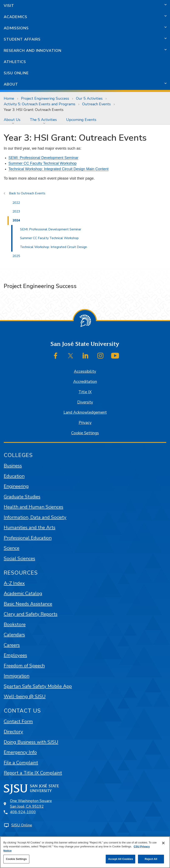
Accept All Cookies (120, 859)
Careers (12, 645)
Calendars (14, 635)
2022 (16, 203)
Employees (15, 655)
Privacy (85, 423)
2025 (16, 256)
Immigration (17, 676)
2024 (16, 220)
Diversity (85, 402)
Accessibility (85, 371)
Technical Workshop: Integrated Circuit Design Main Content (59, 169)
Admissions (16, 28)
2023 (16, 211)
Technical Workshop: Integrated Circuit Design (53, 247)
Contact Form (18, 721)
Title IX (85, 392)
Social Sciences (19, 558)
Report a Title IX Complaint (33, 773)
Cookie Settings (85, 433)
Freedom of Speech (24, 666)
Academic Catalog (23, 593)
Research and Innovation (33, 51)
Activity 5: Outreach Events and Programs (40, 104)
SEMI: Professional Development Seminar (43, 158)
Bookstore (15, 624)
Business (13, 466)
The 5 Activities (43, 120)
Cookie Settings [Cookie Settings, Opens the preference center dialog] (16, 859)
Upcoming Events (81, 120)
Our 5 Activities (89, 98)
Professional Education (28, 538)
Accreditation (85, 382)
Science (12, 548)
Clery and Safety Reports (31, 614)
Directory (13, 732)
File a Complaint (21, 763)
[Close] (163, 843)
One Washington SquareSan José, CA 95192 (31, 804)
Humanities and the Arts (30, 527)
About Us (12, 120)
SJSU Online (16, 73)
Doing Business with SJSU (31, 742)
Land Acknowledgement (85, 412)
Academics (16, 17)
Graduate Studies (22, 497)
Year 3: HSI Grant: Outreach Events (34, 110)
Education (14, 476)
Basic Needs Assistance (28, 604)
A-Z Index (14, 583)
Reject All (151, 859)
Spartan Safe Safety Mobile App (38, 686)
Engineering (16, 486)
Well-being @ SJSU (25, 696)
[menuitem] (13, 120)
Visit (9, 6)
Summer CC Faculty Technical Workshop (43, 163)
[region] (85, 852)
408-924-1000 (23, 812)
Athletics (15, 62)
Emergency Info (20, 752)
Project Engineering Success (45, 98)
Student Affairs (22, 39)
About (11, 84)
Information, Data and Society (35, 517)
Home (9, 98)
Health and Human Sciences (34, 507)
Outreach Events (96, 104)
